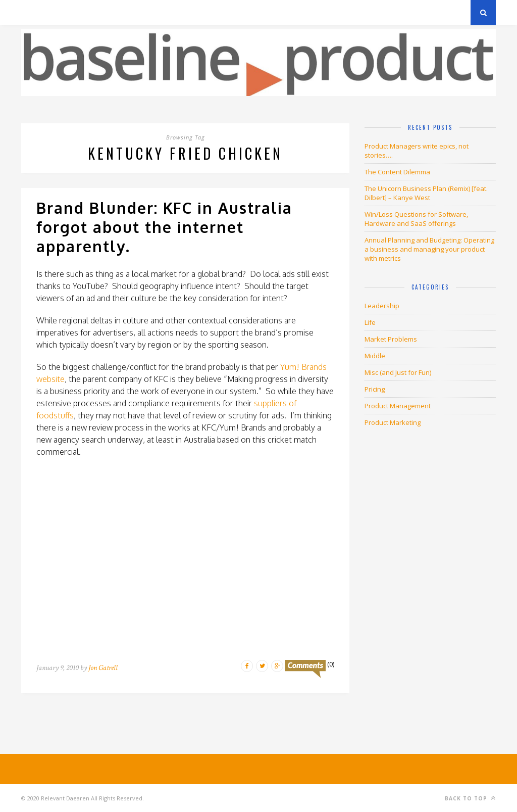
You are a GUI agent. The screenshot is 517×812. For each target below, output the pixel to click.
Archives (36, 12)
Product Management (398, 406)
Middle (375, 356)
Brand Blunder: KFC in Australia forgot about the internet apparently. (164, 227)
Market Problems (391, 339)
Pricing (375, 389)
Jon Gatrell (103, 668)
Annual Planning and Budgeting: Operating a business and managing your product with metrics (429, 249)
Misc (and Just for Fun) (398, 372)
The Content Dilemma (397, 172)
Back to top (470, 798)
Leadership (382, 306)
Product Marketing (393, 422)
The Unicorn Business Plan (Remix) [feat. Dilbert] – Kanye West (426, 193)
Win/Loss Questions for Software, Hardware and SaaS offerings (416, 219)
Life (370, 322)
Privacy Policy (91, 12)
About (142, 12)
